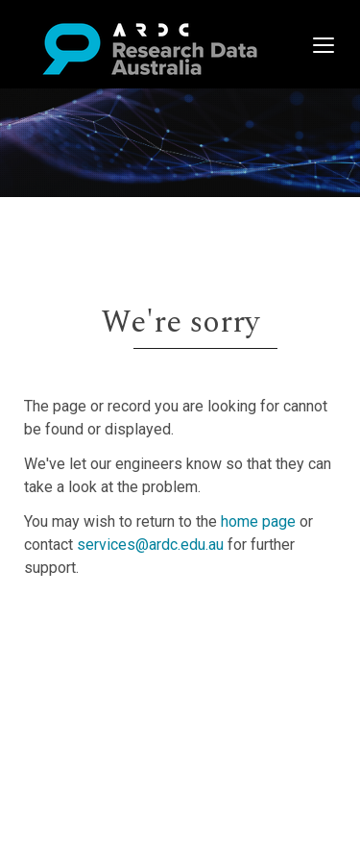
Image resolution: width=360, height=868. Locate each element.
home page (258, 521)
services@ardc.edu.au (150, 545)
